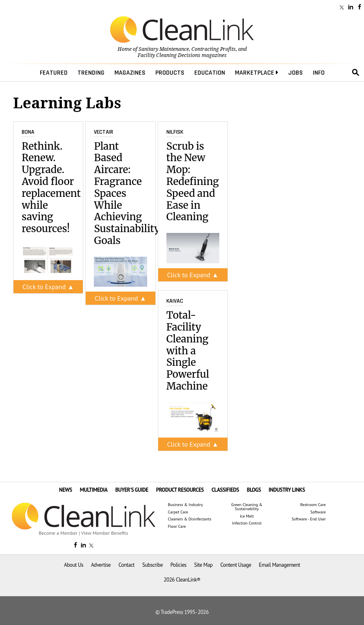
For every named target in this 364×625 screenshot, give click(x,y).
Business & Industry (185, 505)
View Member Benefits (105, 533)
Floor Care (177, 527)
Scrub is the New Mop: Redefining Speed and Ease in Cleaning (193, 182)
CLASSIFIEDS (225, 490)
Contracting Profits (214, 49)
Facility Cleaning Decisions (169, 55)
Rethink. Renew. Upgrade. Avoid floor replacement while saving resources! (51, 188)
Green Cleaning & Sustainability (247, 507)
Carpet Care (178, 512)
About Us (74, 565)
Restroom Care (313, 505)
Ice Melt (247, 516)
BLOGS (254, 490)
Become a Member (58, 533)
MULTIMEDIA (94, 490)
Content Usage (235, 565)
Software (318, 512)
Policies (179, 565)
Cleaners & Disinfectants (190, 519)
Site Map (204, 565)
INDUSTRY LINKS (287, 490)
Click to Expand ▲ (48, 287)
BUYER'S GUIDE (132, 490)
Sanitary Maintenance (164, 49)
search (356, 73)
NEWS (66, 490)
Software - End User (308, 519)
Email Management (280, 565)
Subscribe (152, 565)
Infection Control (247, 523)
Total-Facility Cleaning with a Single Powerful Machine (188, 351)
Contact (126, 565)
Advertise (101, 565)
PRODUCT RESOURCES (180, 490)
